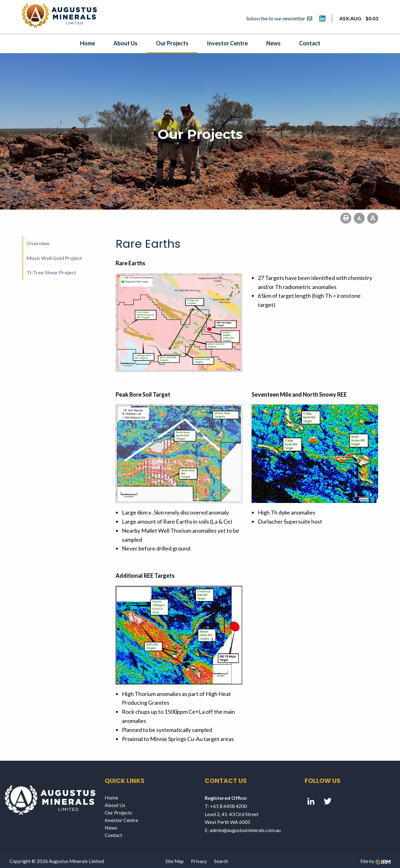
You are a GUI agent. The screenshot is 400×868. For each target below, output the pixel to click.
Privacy (199, 861)
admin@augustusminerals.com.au (245, 830)
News (273, 43)
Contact (310, 43)
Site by (375, 861)
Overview (38, 243)
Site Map (175, 861)
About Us (125, 43)
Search (221, 861)
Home (87, 43)
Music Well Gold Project (54, 258)
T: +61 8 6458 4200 (226, 806)
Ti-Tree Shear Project (51, 272)
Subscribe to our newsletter (279, 18)
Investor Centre (227, 43)
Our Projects (172, 43)
